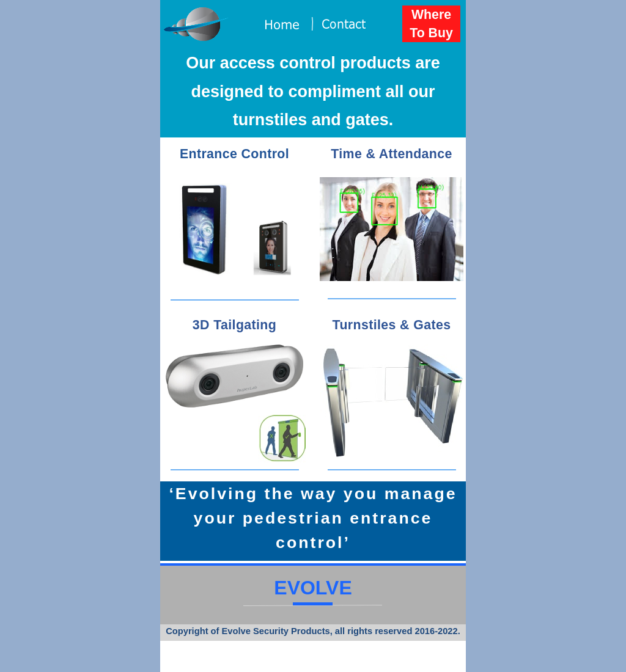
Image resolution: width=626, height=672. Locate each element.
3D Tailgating (234, 325)
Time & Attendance (392, 154)
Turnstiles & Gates (392, 325)
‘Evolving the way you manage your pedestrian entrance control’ (313, 518)
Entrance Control (234, 154)
